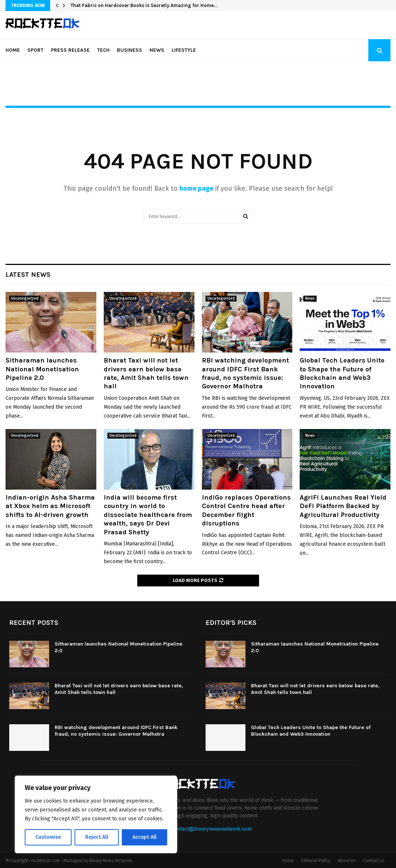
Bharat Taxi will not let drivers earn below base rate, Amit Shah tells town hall (146, 373)
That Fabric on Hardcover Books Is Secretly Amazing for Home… (144, 5)
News (157, 50)
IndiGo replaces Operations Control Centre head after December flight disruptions (246, 510)
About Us (347, 861)
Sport (35, 50)
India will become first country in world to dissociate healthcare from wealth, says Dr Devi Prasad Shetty (148, 515)
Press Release (70, 50)
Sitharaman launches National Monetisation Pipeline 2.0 (42, 369)
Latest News (28, 275)
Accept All (144, 837)
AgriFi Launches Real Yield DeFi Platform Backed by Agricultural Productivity (343, 506)
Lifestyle (184, 50)
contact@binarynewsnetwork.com (212, 829)
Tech (103, 50)
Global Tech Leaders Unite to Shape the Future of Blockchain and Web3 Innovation (342, 373)
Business (130, 50)
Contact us (374, 861)
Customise (48, 837)
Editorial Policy (316, 861)
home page (196, 188)
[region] (96, 814)
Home (13, 50)
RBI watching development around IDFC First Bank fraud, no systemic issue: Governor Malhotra (245, 373)
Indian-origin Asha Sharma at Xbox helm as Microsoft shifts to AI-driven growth (50, 506)
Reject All (97, 837)
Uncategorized (25, 299)
